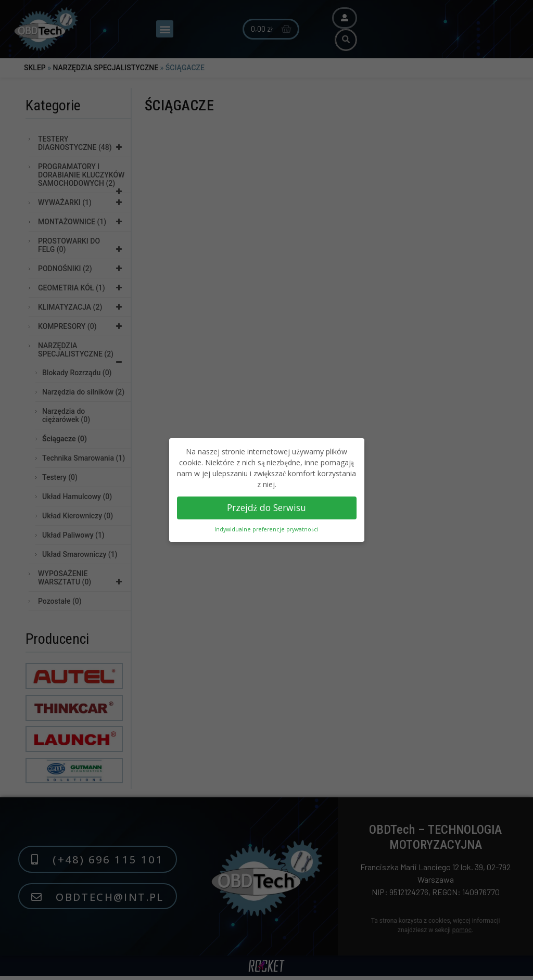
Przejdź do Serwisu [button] (267, 507)
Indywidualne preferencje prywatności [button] (266, 529)
